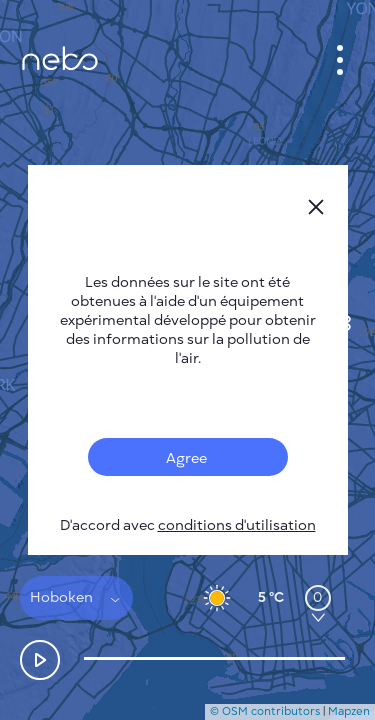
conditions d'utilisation (237, 525)
